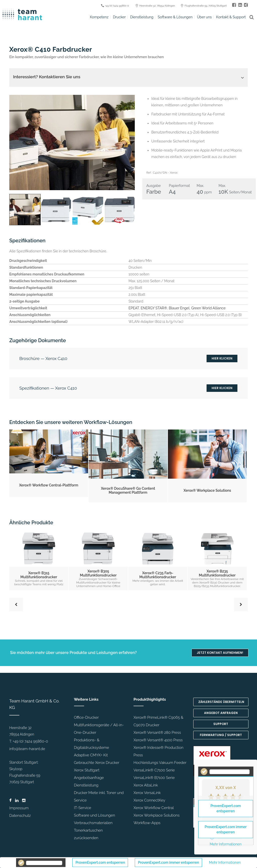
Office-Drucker (86, 717)
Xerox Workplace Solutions (156, 815)
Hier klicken (222, 358)
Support (221, 724)
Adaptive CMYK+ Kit (91, 755)
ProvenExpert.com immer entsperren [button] (169, 862)
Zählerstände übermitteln (221, 702)
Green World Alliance (208, 308)
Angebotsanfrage (89, 778)
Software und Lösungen (95, 815)
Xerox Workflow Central (154, 808)
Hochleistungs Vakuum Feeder (160, 763)
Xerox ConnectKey (149, 800)
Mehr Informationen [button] (225, 862)
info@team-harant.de (27, 749)
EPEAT (134, 308)
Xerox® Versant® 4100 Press (158, 740)
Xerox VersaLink (147, 793)
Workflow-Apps (147, 823)
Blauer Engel (179, 308)
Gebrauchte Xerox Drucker (97, 763)
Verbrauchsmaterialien (93, 823)
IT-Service (83, 808)
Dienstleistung (86, 785)
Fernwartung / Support (221, 735)
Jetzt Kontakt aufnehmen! (220, 653)
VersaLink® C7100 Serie (154, 770)
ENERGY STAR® (154, 308)
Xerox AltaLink (146, 785)
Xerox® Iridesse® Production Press (158, 751)
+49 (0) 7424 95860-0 (30, 741)
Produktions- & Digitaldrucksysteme (92, 744)
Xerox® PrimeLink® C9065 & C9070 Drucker (158, 721)
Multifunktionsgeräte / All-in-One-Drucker (99, 729)
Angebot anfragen (221, 713)
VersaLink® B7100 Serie (154, 778)
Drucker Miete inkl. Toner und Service (99, 797)
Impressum (19, 808)
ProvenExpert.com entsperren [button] (100, 862)
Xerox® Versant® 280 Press (157, 733)
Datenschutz (20, 816)
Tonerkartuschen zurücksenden (88, 834)
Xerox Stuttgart (87, 770)
